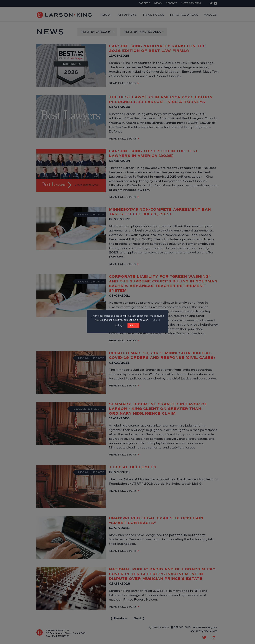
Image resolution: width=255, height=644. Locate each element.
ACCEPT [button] (133, 325)
